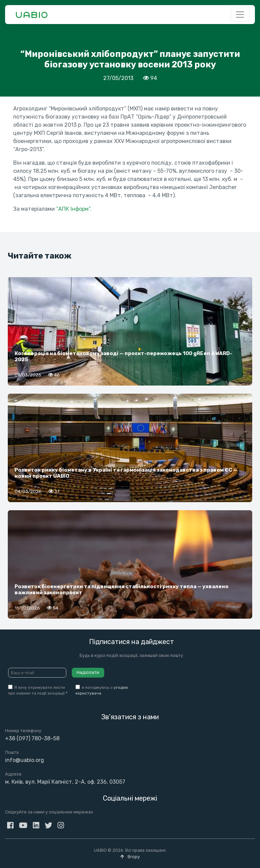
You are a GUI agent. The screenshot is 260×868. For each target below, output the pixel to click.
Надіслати (88, 672)
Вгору (130, 857)
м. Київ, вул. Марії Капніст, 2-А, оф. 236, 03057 (65, 782)
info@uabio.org (25, 760)
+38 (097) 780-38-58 (32, 738)
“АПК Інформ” (73, 209)
